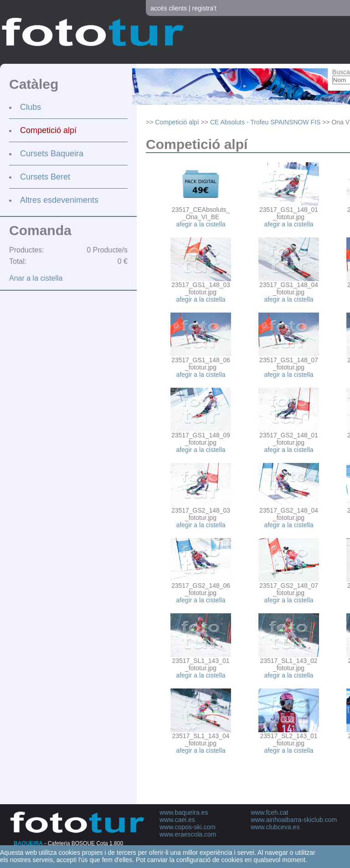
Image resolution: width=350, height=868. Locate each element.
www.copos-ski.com (188, 827)
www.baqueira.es (184, 812)
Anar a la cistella (36, 278)
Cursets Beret (45, 177)
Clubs (31, 107)
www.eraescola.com (188, 834)
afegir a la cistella (201, 224)
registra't (204, 8)
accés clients (169, 8)
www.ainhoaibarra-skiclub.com (294, 820)
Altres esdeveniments (59, 200)
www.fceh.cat (269, 812)
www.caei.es (177, 820)
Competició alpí (48, 130)
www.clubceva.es (275, 827)
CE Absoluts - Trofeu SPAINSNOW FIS (265, 122)
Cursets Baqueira (52, 154)
